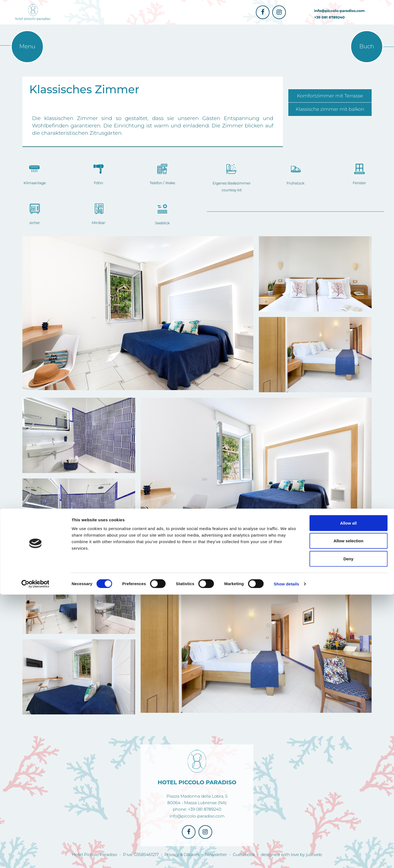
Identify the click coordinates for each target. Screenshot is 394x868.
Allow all (349, 796)
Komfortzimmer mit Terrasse (330, 96)
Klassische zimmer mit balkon (330, 109)
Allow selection (348, 814)
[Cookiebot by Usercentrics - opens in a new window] (35, 857)
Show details (287, 857)
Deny (349, 832)
